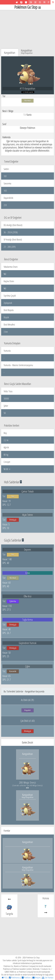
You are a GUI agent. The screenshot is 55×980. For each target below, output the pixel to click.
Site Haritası (48, 977)
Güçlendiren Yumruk (28, 643)
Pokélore (26, 977)
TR (53, 2)
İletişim (36, 977)
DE (35, 2)
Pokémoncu (14, 977)
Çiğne (27, 666)
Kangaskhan (27, 51)
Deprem (27, 550)
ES (40, 2)
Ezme (28, 573)
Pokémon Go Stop (28, 7)
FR (44, 2)
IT (49, 2)
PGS (4, 977)
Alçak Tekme (28, 515)
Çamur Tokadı (28, 491)
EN (31, 2)
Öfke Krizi (27, 596)
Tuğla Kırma (27, 620)
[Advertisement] (27, 28)
